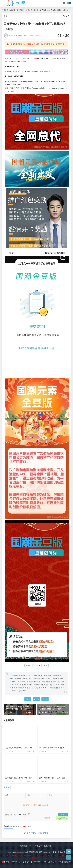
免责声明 (47, 846)
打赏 (46, 665)
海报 (36, 699)
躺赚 (24, 61)
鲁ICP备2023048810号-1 (12, 862)
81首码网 (28, 852)
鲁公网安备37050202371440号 (35, 862)
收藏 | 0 (28, 665)
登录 (28, 804)
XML (31, 846)
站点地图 (23, 846)
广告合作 (38, 846)
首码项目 (20, 10)
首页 (14, 10)
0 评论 (31, 35)
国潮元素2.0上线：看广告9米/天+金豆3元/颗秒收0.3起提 (47, 10)
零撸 (35, 58)
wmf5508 (16, 35)
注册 (35, 804)
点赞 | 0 (38, 665)
